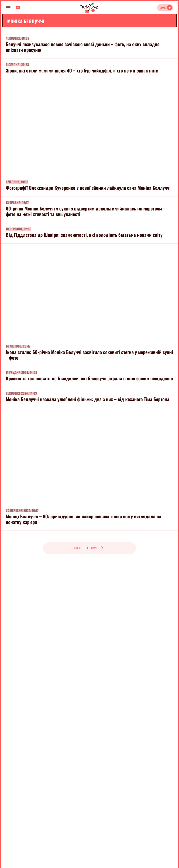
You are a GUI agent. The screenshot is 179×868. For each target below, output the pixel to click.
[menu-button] (8, 8)
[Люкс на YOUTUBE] (18, 8)
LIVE (163, 8)
